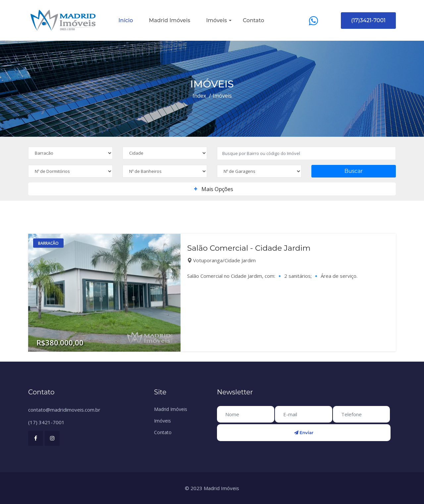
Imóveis (216, 20)
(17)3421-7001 (368, 20)
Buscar (354, 171)
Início (126, 20)
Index (199, 96)
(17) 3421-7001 (46, 422)
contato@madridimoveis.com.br (64, 410)
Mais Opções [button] (212, 189)
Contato (253, 20)
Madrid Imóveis (169, 20)
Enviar (304, 432)
